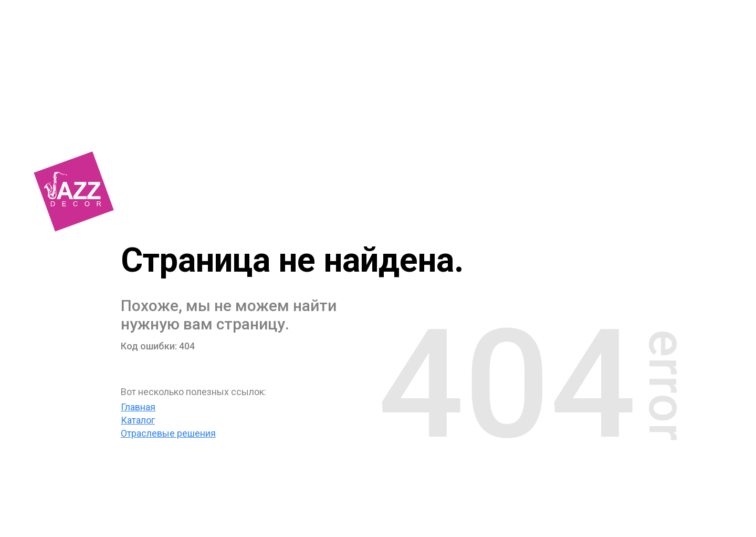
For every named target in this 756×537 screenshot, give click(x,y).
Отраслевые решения (168, 433)
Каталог (138, 420)
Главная (138, 407)
